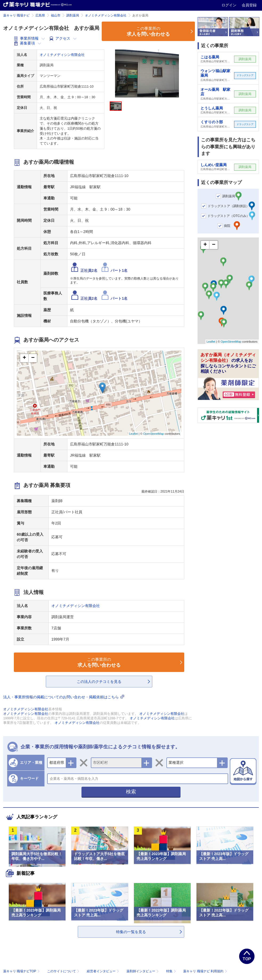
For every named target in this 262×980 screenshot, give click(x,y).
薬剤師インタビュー (143, 971)
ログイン (230, 5)
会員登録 (249, 5)
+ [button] (24, 358)
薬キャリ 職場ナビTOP (22, 971)
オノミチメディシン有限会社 (106, 15)
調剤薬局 (73, 15)
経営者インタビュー (103, 971)
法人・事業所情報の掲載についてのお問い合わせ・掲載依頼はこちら (64, 697)
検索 (131, 792)
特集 (172, 971)
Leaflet (134, 434)
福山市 (56, 15)
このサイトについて (64, 971)
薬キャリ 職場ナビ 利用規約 (205, 971)
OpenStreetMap (154, 434)
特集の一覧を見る (131, 932)
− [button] (33, 358)
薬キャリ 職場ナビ (16, 15)
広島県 (40, 15)
